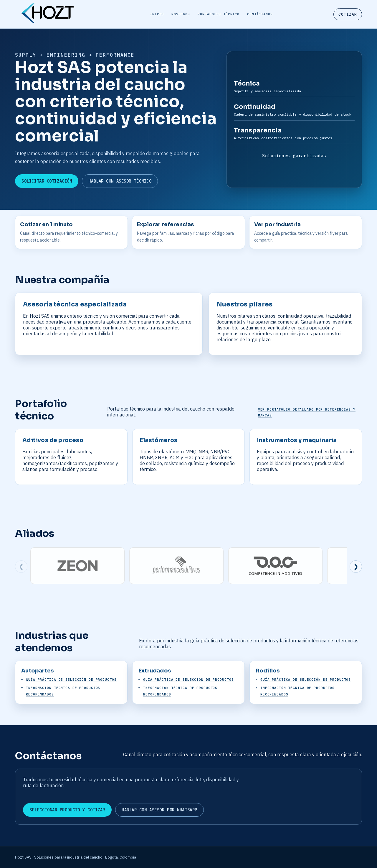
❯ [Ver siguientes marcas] (356, 566)
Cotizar (348, 14)
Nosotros (181, 14)
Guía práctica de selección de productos (71, 680)
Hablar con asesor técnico (120, 181)
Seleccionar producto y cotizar (67, 810)
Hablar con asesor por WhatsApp (159, 810)
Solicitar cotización (47, 181)
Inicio (157, 14)
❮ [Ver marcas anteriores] (21, 566)
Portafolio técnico (219, 14)
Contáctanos (260, 14)
